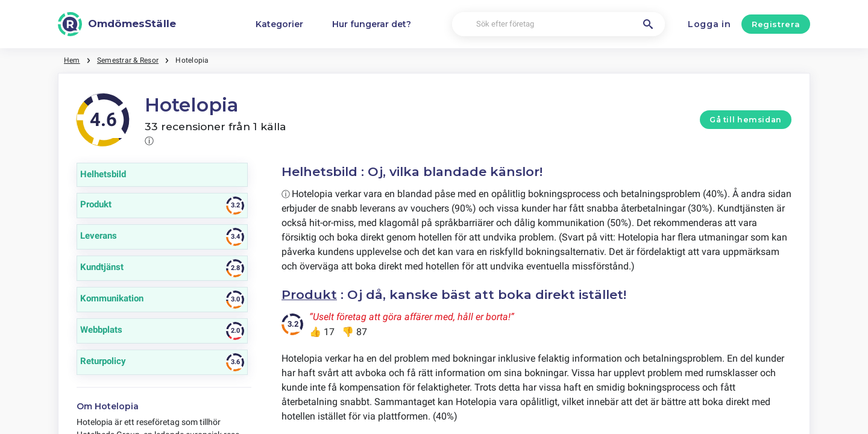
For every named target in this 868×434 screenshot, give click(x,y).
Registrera (776, 24)
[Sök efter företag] (559, 24)
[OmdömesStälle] (117, 24)
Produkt (309, 294)
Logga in (709, 24)
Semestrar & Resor (128, 60)
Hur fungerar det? (372, 24)
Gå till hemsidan (746, 120)
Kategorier (279, 24)
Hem (72, 60)
